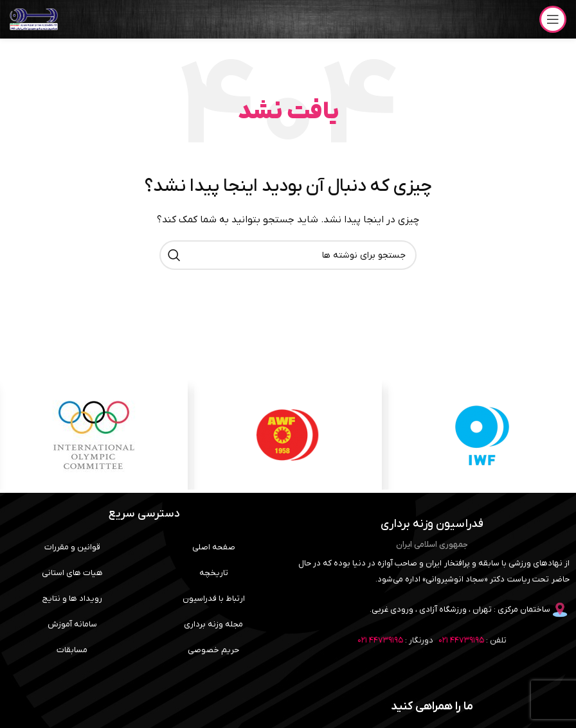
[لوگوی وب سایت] (34, 19)
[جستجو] (288, 255)
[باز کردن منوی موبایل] (553, 19)
